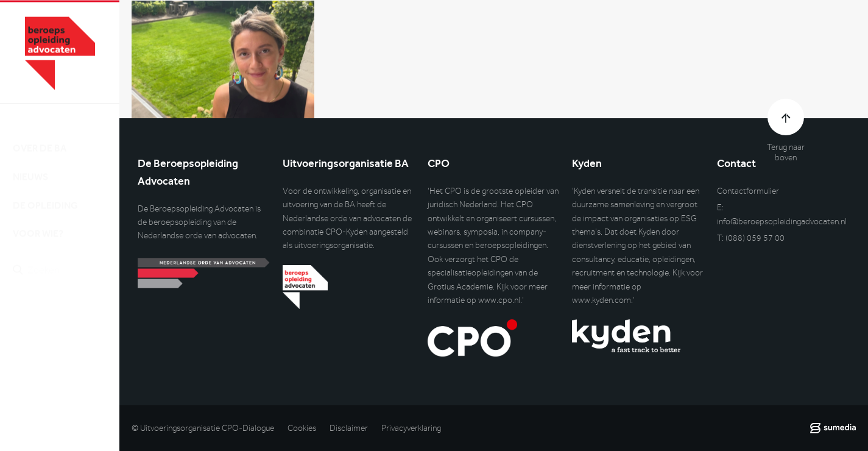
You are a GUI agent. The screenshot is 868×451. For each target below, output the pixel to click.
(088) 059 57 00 (755, 238)
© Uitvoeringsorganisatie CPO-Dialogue (203, 428)
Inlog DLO (66, 323)
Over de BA (40, 137)
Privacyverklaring (411, 428)
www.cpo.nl (499, 300)
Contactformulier (748, 191)
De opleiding (45, 194)
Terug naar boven (786, 152)
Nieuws (30, 165)
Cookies (302, 428)
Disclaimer (349, 428)
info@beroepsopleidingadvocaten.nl (782, 222)
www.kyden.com (602, 300)
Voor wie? (38, 223)
